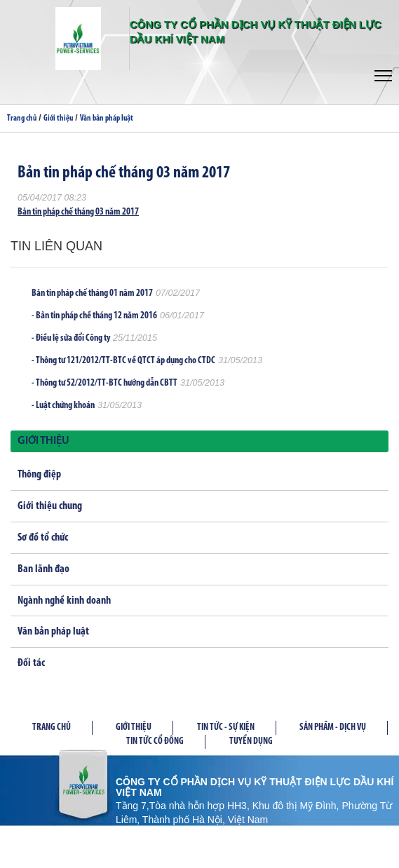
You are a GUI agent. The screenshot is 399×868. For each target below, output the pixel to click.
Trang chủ (22, 118)
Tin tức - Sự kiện (226, 727)
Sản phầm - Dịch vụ (333, 727)
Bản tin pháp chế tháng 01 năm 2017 (92, 293)
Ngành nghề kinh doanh (64, 601)
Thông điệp (39, 475)
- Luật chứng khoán (63, 406)
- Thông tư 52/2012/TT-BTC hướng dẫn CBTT (104, 383)
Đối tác (31, 663)
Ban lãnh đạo (43, 569)
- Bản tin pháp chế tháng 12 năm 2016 (94, 316)
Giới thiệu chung (50, 506)
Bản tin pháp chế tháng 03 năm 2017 (78, 212)
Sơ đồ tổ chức (43, 538)
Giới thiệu (58, 118)
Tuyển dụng (251, 741)
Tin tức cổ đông (155, 741)
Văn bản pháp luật (107, 118)
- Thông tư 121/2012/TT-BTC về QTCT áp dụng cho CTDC (123, 361)
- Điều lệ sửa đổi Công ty (71, 338)
